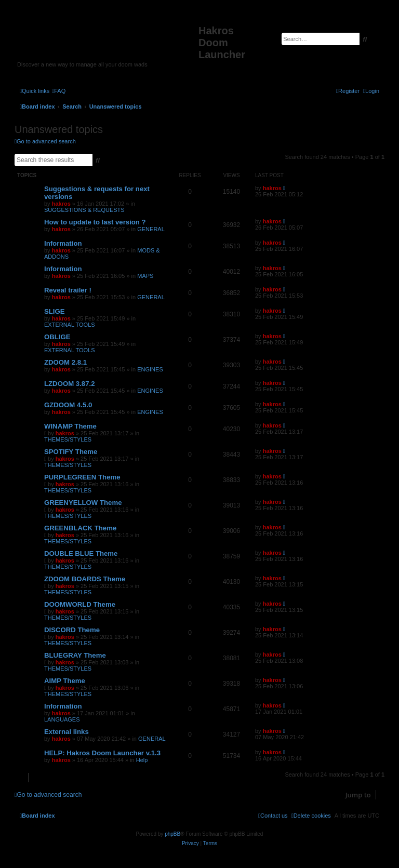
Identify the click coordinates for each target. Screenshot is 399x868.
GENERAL (151, 229)
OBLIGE (57, 337)
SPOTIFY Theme (71, 452)
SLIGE (55, 311)
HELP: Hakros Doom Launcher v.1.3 (102, 753)
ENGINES (150, 369)
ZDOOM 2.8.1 (65, 362)
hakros (61, 204)
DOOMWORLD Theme (80, 604)
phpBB (172, 834)
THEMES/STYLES (68, 439)
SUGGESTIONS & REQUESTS (84, 210)
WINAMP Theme (70, 426)
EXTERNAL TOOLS (70, 325)
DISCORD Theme (72, 630)
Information (63, 243)
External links (66, 732)
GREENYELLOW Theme (83, 503)
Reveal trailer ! (68, 290)
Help (142, 760)
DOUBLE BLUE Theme (81, 553)
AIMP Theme (65, 681)
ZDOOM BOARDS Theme (85, 579)
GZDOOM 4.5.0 (68, 405)
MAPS (145, 276)
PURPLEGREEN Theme (82, 477)
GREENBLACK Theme (80, 528)
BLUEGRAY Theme (75, 655)
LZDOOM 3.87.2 (69, 384)
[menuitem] (59, 91)
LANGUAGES (62, 719)
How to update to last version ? (95, 222)
